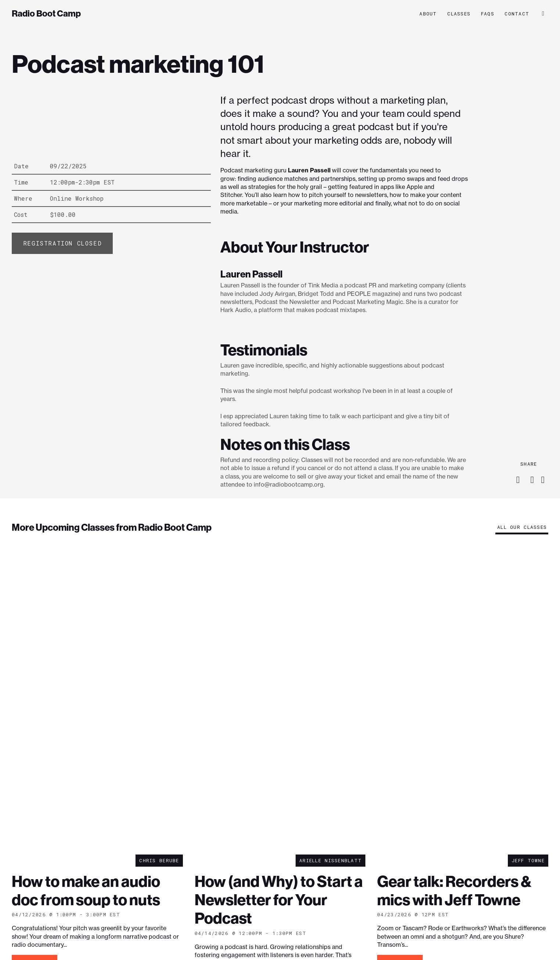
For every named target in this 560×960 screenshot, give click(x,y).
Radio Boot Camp (46, 14)
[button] (543, 14)
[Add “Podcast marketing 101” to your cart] (62, 243)
